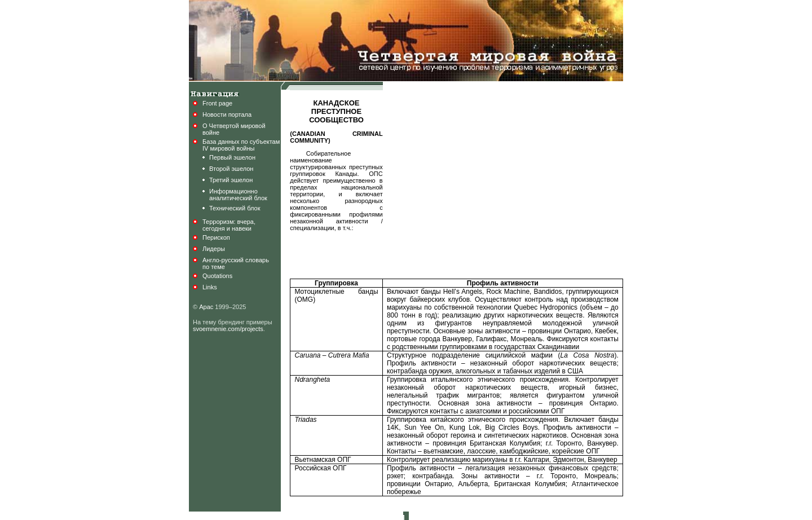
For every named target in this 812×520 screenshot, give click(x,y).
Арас (206, 307)
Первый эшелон (232, 157)
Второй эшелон (231, 169)
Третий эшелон (231, 180)
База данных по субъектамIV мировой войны (241, 145)
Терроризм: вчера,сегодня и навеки (229, 225)
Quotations (217, 276)
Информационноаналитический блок (238, 195)
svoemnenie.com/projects (228, 329)
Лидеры (214, 249)
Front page (217, 103)
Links (210, 287)
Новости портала (227, 114)
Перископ (216, 237)
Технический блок (235, 208)
